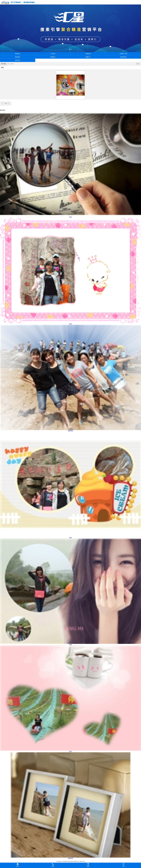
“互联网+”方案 (123, 54)
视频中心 (88, 57)
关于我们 (53, 54)
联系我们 (18, 60)
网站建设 (18, 57)
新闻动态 (88, 54)
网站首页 (18, 54)
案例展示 (53, 57)
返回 (138, 64)
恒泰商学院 (123, 57)
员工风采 (11, 64)
